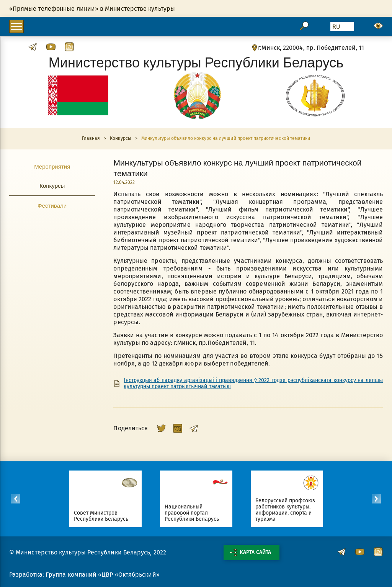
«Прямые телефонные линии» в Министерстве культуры (92, 9)
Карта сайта (250, 553)
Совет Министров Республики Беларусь (105, 516)
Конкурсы (52, 185)
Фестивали (52, 205)
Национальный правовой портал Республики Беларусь (195, 513)
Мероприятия (52, 166)
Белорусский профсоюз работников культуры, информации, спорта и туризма (289, 510)
